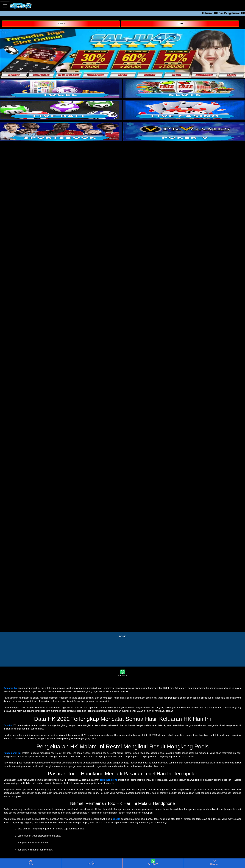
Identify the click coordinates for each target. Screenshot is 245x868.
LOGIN (180, 24)
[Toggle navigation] (5, 6)
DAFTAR (61, 24)
